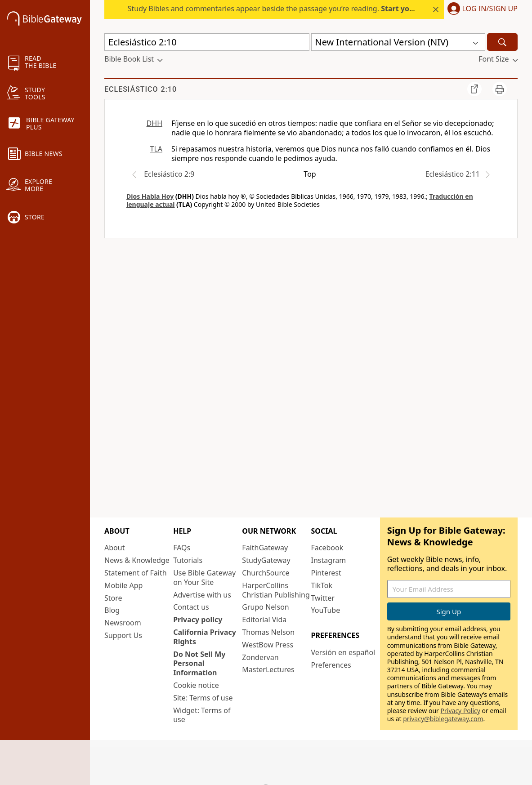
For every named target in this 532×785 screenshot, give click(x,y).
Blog (112, 610)
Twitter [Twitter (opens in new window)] (323, 598)
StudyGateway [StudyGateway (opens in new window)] (266, 560)
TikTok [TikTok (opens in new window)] (322, 585)
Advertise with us (202, 595)
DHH (154, 123)
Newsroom (123, 623)
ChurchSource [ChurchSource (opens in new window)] (266, 573)
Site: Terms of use (203, 698)
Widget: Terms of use (202, 715)
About (114, 548)
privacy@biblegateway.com (443, 719)
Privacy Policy (460, 711)
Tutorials (188, 560)
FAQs (182, 548)
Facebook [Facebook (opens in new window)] (327, 548)
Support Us (123, 635)
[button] (481, 9)
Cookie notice (196, 685)
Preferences (331, 665)
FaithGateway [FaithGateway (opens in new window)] (265, 548)
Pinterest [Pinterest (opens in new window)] (326, 573)
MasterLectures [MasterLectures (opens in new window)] (268, 669)
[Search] (502, 42)
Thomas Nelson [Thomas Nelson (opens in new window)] (268, 632)
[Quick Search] (207, 42)
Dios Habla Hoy (150, 196)
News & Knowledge (137, 560)
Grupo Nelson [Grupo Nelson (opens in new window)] (265, 607)
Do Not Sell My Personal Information (199, 664)
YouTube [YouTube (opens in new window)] (326, 610)
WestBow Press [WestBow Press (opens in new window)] (268, 645)
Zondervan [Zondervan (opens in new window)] (260, 657)
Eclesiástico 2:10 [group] (141, 89)
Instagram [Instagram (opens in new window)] (329, 560)
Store (113, 598)
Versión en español (343, 652)
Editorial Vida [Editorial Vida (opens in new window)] (264, 620)
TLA (156, 149)
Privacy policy (198, 620)
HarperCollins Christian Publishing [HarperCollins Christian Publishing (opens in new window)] (276, 590)
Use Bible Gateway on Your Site (204, 578)
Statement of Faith (136, 573)
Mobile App (123, 585)
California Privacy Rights (205, 637)
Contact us (191, 607)
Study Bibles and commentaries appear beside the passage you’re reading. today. (300, 9)
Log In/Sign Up (490, 9)
